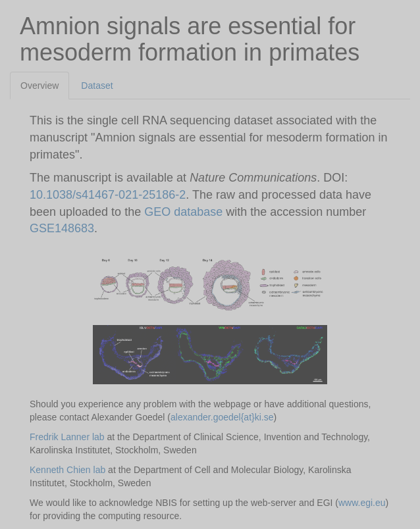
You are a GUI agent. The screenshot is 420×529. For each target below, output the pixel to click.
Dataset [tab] (97, 86)
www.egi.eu (362, 503)
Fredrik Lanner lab (67, 437)
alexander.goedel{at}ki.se (222, 417)
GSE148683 (62, 228)
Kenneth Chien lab (67, 470)
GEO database (185, 212)
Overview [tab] (39, 86)
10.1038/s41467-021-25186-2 (108, 195)
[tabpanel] (210, 314)
